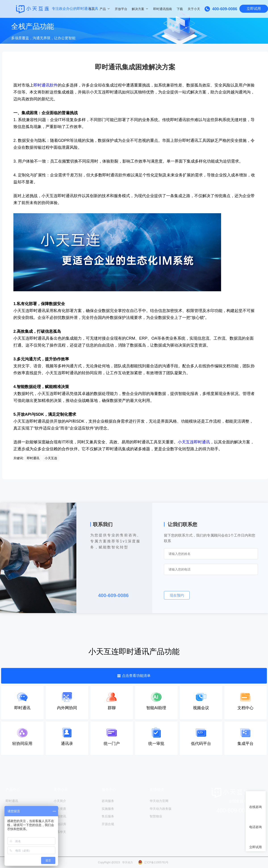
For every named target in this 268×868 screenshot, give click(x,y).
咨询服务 (108, 801)
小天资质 (60, 808)
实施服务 (108, 808)
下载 (180, 9)
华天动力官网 (159, 801)
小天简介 (60, 801)
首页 (92, 9)
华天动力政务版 (161, 808)
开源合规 (108, 824)
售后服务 (108, 816)
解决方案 (138, 9)
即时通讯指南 (163, 9)
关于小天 (194, 9)
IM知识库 (60, 824)
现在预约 (177, 595)
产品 (103, 9)
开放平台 (121, 9)
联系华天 (60, 831)
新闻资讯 (60, 816)
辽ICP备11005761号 (156, 862)
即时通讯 (12, 801)
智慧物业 (156, 816)
